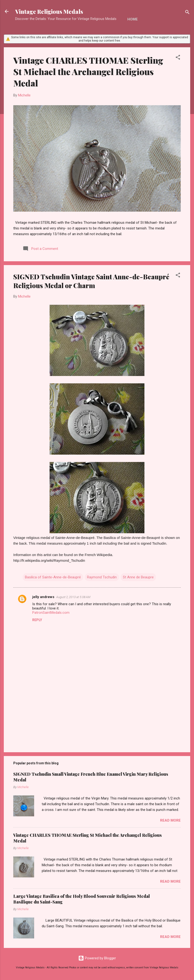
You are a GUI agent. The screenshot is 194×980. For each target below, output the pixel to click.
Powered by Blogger (97, 958)
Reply (37, 620)
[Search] (187, 13)
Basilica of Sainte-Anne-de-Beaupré (53, 577)
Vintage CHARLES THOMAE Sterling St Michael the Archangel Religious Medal (88, 71)
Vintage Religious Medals (49, 11)
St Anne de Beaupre (138, 577)
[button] (178, 58)
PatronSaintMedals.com (51, 613)
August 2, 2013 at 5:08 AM (73, 597)
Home (133, 19)
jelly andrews (43, 597)
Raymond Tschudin (102, 577)
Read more (170, 820)
